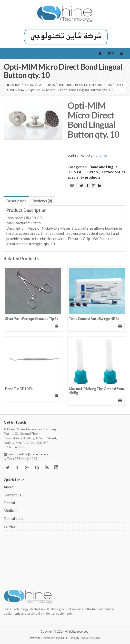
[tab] (16, 201)
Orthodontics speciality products (85, 85)
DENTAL (29, 85)
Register (87, 155)
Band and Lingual (104, 167)
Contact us (12, 495)
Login (72, 155)
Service (10, 526)
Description (16, 201)
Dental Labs (13, 519)
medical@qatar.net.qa (32, 454)
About (9, 487)
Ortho (93, 172)
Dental (9, 503)
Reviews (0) (42, 201)
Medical (10, 510)
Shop (16, 85)
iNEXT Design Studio (74, 638)
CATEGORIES (46, 85)
